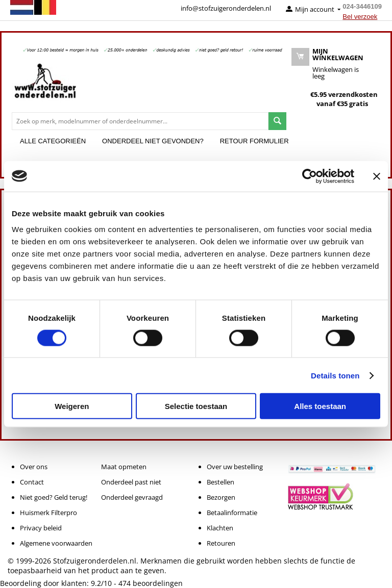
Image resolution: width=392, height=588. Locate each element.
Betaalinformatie (232, 513)
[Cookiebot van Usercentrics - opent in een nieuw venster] (310, 176)
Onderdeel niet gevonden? (153, 141)
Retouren (221, 543)
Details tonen (335, 375)
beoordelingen (151, 583)
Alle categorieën (53, 141)
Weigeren (72, 406)
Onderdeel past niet (131, 482)
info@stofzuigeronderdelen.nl (226, 8)
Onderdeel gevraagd (132, 497)
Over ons (34, 467)
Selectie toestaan (196, 406)
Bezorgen (221, 497)
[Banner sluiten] (377, 176)
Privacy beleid (41, 528)
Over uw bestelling (235, 467)
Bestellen (220, 482)
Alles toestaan (320, 406)
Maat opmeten (124, 467)
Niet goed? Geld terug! (54, 497)
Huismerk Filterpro (48, 513)
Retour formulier (254, 141)
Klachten (220, 528)
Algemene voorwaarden (56, 543)
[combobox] (140, 121)
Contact (32, 482)
